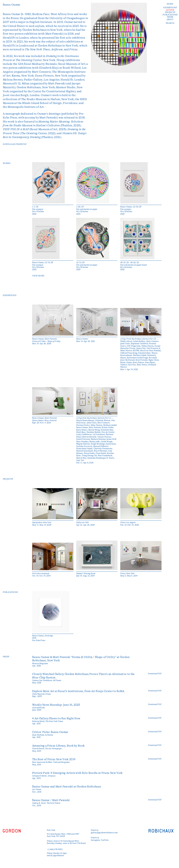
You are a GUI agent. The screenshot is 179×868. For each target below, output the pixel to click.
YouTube (105, 840)
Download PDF (155, 674)
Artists (170, 10)
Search (170, 23)
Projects (170, 12)
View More (38, 276)
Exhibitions (170, 8)
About (170, 19)
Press (170, 17)
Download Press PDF (15, 144)
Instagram (95, 840)
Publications (170, 15)
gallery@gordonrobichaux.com (104, 833)
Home (170, 4)
